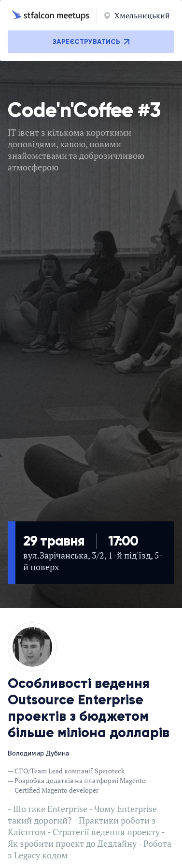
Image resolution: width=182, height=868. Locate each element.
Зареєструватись (91, 42)
